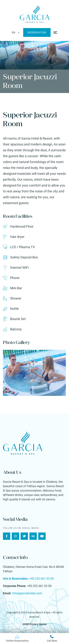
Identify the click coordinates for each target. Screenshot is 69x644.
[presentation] (12, 373)
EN (13, 32)
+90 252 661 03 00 (28, 579)
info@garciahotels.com (27, 593)
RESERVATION (37, 32)
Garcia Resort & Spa (39, 612)
